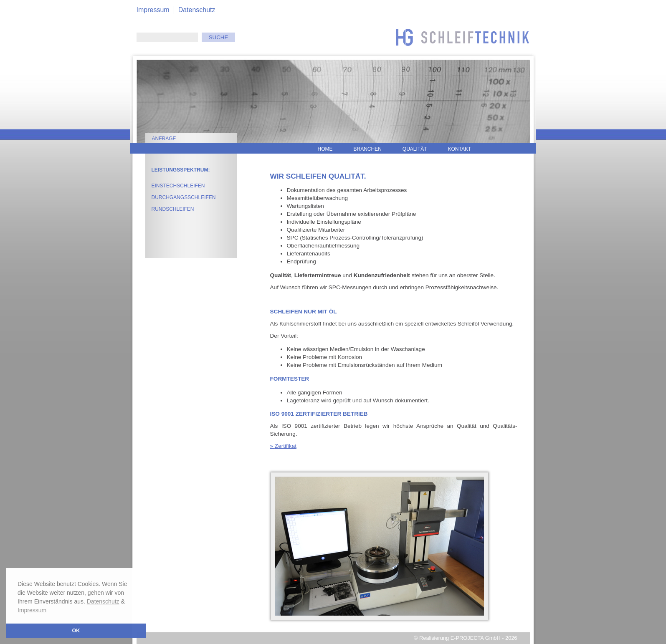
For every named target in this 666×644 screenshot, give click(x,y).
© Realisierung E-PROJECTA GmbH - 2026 (465, 638)
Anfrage (164, 139)
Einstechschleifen (178, 186)
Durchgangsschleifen (184, 197)
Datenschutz (103, 601)
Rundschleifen (173, 209)
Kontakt (460, 149)
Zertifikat (286, 446)
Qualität (415, 149)
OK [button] (76, 631)
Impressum (32, 610)
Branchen (368, 149)
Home (325, 149)
